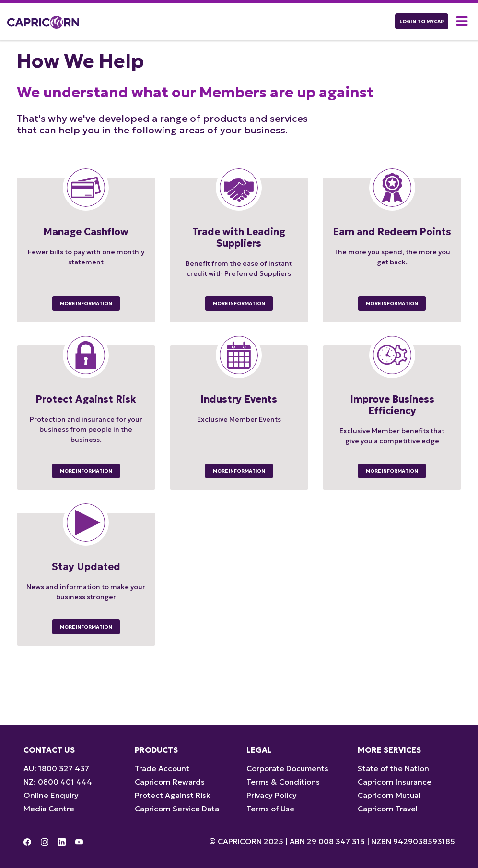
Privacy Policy (272, 795)
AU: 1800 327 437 (56, 768)
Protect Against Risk (173, 795)
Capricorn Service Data (177, 809)
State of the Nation (393, 768)
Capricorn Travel (388, 809)
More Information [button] (86, 303)
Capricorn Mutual (389, 795)
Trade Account (162, 768)
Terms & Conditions (283, 782)
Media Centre (49, 809)
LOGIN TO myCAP (422, 21)
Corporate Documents (287, 768)
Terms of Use (270, 809)
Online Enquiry (51, 795)
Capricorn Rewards (170, 782)
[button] (464, 21)
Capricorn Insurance (395, 782)
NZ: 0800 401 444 (58, 782)
